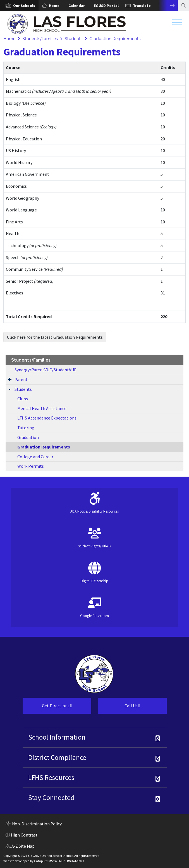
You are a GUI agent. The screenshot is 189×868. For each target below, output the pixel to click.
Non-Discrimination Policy (34, 825)
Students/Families (40, 39)
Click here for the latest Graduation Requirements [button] (55, 337)
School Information (57, 737)
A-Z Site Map (20, 847)
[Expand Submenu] (10, 379)
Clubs (23, 399)
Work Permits (31, 466)
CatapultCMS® (44, 861)
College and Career (35, 457)
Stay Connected (51, 798)
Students (74, 39)
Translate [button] (142, 6)
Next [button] (168, 6)
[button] (24, 6)
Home (54, 6)
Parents (22, 379)
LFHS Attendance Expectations (47, 418)
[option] (19, 6)
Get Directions (47, 708)
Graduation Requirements (115, 39)
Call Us (119, 708)
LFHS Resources (51, 777)
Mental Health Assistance (42, 408)
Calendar (77, 6)
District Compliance (57, 757)
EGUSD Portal (106, 6)
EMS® (61, 861)
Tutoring (26, 428)
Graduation (28, 437)
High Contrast (24, 835)
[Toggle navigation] (177, 24)
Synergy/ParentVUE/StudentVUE (46, 370)
